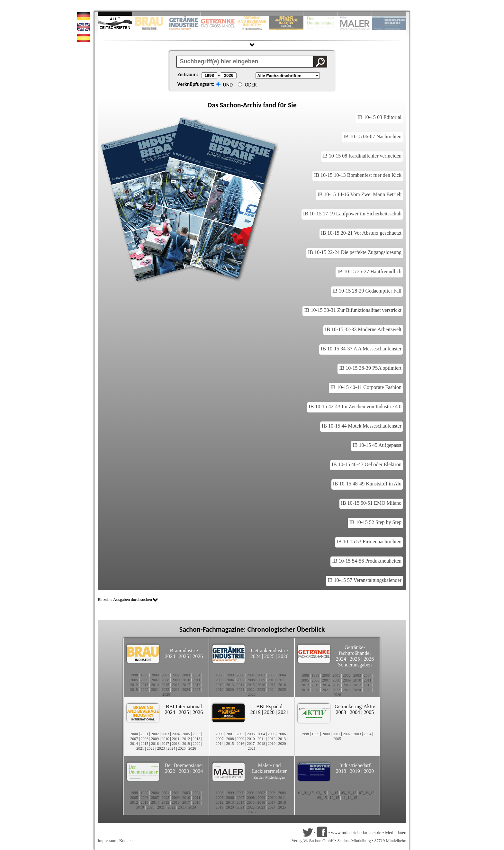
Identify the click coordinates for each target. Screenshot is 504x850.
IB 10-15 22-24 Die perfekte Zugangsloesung (355, 252)
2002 (176, 675)
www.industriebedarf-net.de (356, 833)
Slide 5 (252, 14)
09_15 (322, 798)
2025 (184, 656)
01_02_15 (306, 793)
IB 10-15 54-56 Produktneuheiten (367, 561)
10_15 (334, 798)
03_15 (321, 793)
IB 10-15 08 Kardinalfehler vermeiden (362, 156)
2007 (155, 680)
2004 (197, 675)
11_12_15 (350, 798)
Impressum (107, 841)
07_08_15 (367, 793)
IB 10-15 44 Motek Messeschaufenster (362, 426)
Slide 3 (183, 14)
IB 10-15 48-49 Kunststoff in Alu (367, 484)
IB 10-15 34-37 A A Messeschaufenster (361, 349)
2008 (166, 680)
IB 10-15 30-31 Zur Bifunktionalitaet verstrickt (353, 310)
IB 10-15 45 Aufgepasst (377, 445)
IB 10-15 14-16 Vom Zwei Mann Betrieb (359, 194)
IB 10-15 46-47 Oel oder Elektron (367, 464)
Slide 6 (286, 14)
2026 (198, 656)
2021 (155, 690)
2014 (155, 685)
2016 (176, 685)
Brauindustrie (184, 651)
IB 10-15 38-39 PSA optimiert (370, 368)
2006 (145, 680)
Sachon (230, 105)
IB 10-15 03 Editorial (379, 117)
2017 (186, 685)
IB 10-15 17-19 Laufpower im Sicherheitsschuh (352, 214)
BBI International (184, 706)
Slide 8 (321, 14)
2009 (176, 680)
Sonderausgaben (355, 665)
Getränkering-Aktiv (355, 706)
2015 (165, 685)
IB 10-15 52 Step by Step (375, 522)
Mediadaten (396, 833)
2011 (197, 680)
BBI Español (269, 706)
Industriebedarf (355, 765)
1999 (144, 675)
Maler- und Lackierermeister (269, 768)
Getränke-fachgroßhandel (355, 650)
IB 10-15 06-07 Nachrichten (372, 136)
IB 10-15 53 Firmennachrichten (369, 542)
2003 (186, 675)
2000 (155, 675)
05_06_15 (349, 793)
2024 (170, 656)
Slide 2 (149, 14)
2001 (165, 675)
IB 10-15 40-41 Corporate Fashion (366, 387)
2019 (134, 690)
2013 (144, 685)
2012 (134, 685)
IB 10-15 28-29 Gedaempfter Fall (367, 291)
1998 (134, 675)
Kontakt (126, 841)
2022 (165, 690)
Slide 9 (355, 14)
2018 (197, 685)
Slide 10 (389, 14)
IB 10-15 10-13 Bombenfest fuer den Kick (358, 175)
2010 (186, 680)
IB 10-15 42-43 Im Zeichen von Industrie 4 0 (355, 407)
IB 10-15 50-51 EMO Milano (371, 503)
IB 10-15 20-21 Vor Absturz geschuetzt (361, 233)
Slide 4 (218, 14)
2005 (134, 680)
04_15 (333, 793)
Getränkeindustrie (270, 651)
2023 (176, 690)
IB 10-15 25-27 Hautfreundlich (369, 271)
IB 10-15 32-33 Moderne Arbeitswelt (363, 329)
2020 (144, 690)
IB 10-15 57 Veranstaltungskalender (364, 580)
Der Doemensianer (184, 765)
